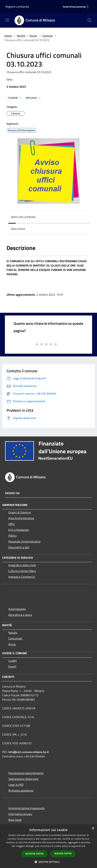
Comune (48, 36)
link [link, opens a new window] (83, 846)
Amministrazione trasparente (26, 808)
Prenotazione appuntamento (26, 773)
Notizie (13, 633)
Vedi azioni (34, 98)
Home (8, 36)
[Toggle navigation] (7, 20)
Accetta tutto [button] (34, 854)
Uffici (12, 524)
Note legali (15, 820)
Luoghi (13, 661)
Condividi (15, 98)
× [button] (93, 828)
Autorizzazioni (17, 609)
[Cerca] (89, 20)
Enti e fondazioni (19, 530)
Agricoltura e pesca (20, 615)
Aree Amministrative (21, 518)
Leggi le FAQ (16, 785)
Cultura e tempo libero (22, 571)
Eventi (12, 666)
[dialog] (48, 846)
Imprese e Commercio (22, 577)
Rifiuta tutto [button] (63, 854)
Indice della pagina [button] (23, 217)
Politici (13, 536)
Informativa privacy (20, 814)
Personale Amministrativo (24, 541)
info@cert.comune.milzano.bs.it (29, 752)
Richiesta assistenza (21, 790)
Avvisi (33, 36)
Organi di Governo (19, 512)
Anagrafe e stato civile (22, 565)
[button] (49, 862)
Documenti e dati (19, 547)
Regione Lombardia (17, 7)
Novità (21, 36)
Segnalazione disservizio (23, 779)
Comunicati (15, 638)
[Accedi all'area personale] (74, 7)
